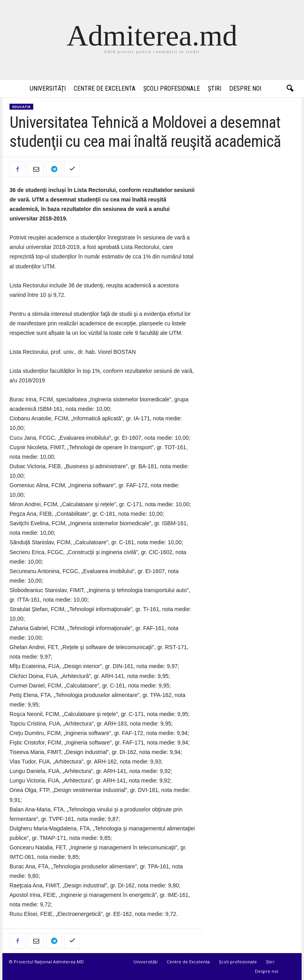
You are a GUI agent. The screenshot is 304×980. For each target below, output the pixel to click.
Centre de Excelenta (104, 88)
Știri (215, 88)
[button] (290, 89)
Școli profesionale (172, 88)
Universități (48, 88)
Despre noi (245, 88)
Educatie (21, 107)
